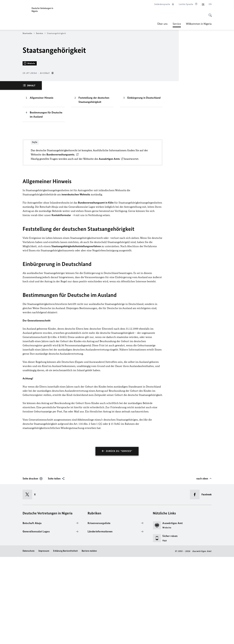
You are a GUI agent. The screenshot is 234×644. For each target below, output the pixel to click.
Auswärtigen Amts (109, 246)
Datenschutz (29, 638)
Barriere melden (89, 638)
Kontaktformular (62, 302)
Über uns (162, 24)
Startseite (29, 33)
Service (177, 24)
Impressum (44, 638)
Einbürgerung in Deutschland (144, 185)
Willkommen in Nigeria (199, 24)
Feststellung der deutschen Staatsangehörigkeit (94, 187)
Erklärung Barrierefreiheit (65, 638)
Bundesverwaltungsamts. (61, 242)
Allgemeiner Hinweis (42, 185)
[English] (210, 4)
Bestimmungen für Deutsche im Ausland (46, 202)
